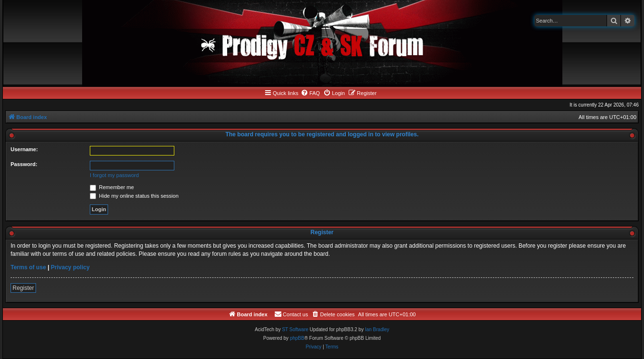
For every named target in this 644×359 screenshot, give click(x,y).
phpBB (297, 338)
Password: (24, 164)
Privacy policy (70, 267)
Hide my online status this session (134, 196)
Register (23, 288)
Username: (24, 149)
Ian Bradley (377, 329)
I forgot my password (114, 175)
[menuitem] (310, 93)
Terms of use (28, 267)
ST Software (295, 329)
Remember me (112, 187)
